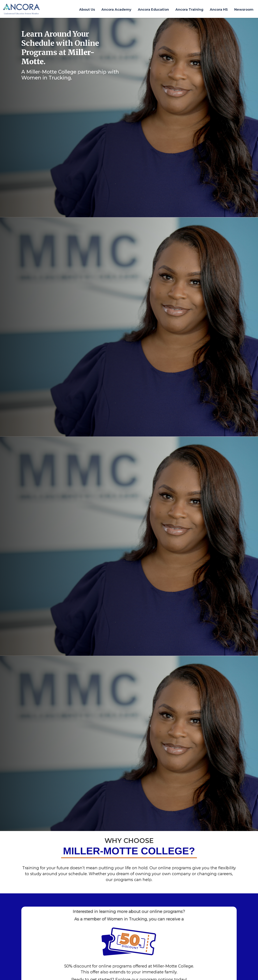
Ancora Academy (116, 10)
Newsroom (244, 10)
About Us (87, 10)
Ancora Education (153, 10)
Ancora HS (219, 10)
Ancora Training (189, 10)
